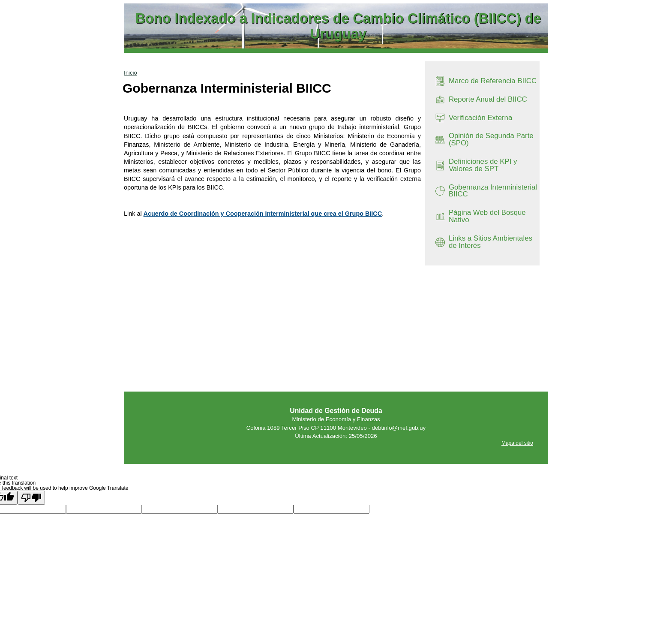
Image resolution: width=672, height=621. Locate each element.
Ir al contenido (140, 4)
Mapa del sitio (517, 443)
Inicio (130, 73)
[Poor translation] (31, 498)
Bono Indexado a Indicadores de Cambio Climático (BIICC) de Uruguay (338, 26)
